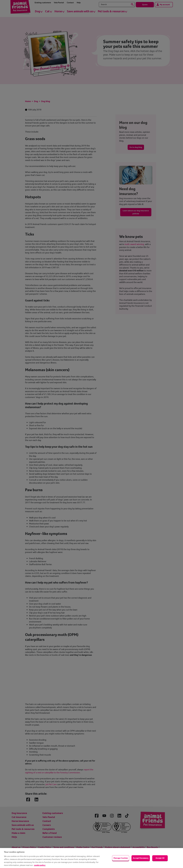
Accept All (160, 858)
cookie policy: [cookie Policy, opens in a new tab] (40, 865)
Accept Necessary (141, 858)
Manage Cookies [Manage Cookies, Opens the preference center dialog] (121, 858)
